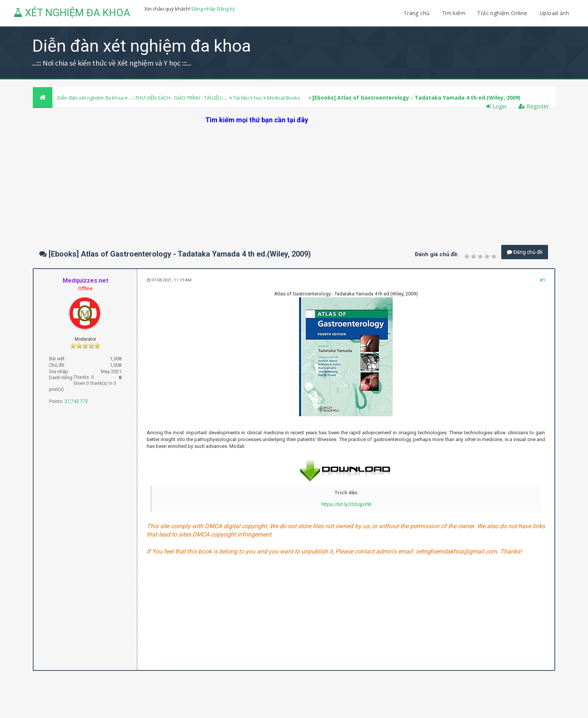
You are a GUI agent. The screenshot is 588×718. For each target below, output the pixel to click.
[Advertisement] (294, 177)
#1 (543, 280)
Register (534, 106)
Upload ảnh (554, 13)
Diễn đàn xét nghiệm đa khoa (91, 98)
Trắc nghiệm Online (503, 13)
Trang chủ (417, 13)
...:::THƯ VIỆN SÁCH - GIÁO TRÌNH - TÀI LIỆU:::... (178, 98)
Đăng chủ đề (525, 252)
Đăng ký (226, 9)
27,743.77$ (76, 401)
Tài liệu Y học (248, 98)
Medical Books (284, 98)
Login (496, 106)
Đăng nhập (203, 9)
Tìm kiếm (454, 13)
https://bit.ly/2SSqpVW (346, 504)
